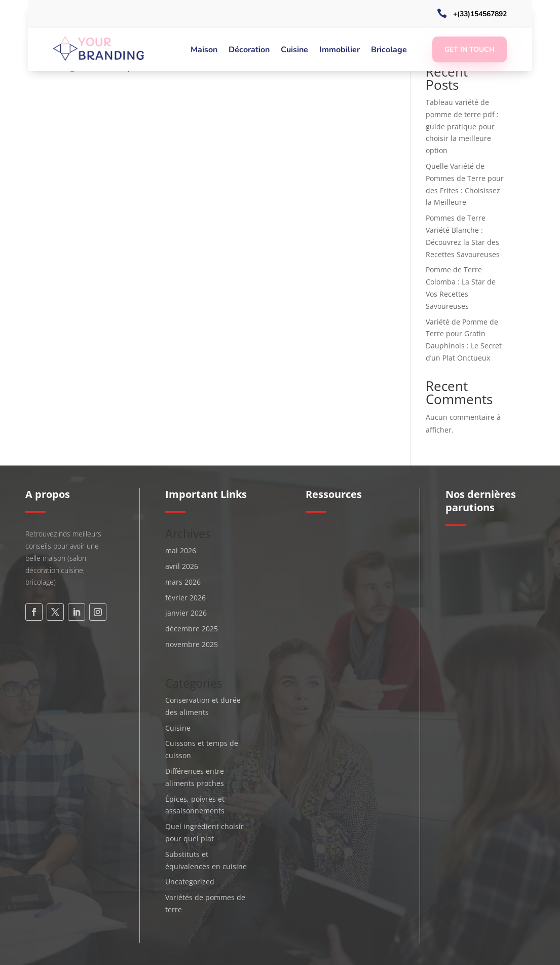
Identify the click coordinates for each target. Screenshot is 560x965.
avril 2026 (182, 566)
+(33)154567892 (480, 14)
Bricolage (389, 51)
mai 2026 (181, 550)
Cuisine (294, 51)
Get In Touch (470, 49)
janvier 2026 (186, 613)
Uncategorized (190, 882)
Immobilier (340, 51)
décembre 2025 (192, 629)
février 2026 (185, 598)
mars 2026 (183, 582)
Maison (204, 51)
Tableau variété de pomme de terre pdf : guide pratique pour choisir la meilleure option (462, 126)
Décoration (249, 51)
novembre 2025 (192, 644)
